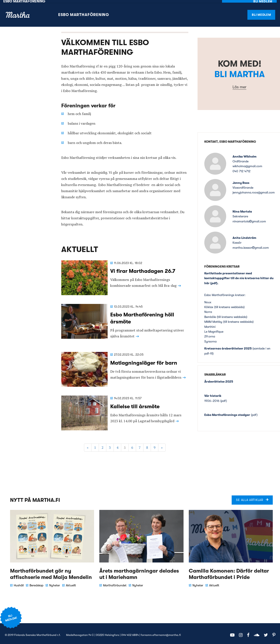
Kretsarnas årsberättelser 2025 (228, 346)
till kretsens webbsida (229, 304)
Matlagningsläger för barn (144, 360)
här (207, 280)
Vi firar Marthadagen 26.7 (143, 268)
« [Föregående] (88, 445)
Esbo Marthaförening (84, 12)
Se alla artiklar (249, 497)
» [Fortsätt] (162, 445)
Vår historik (213, 393)
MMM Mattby (214, 319)
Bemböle (210, 314)
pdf (214, 280)
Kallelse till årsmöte (135, 404)
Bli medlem (261, 12)
